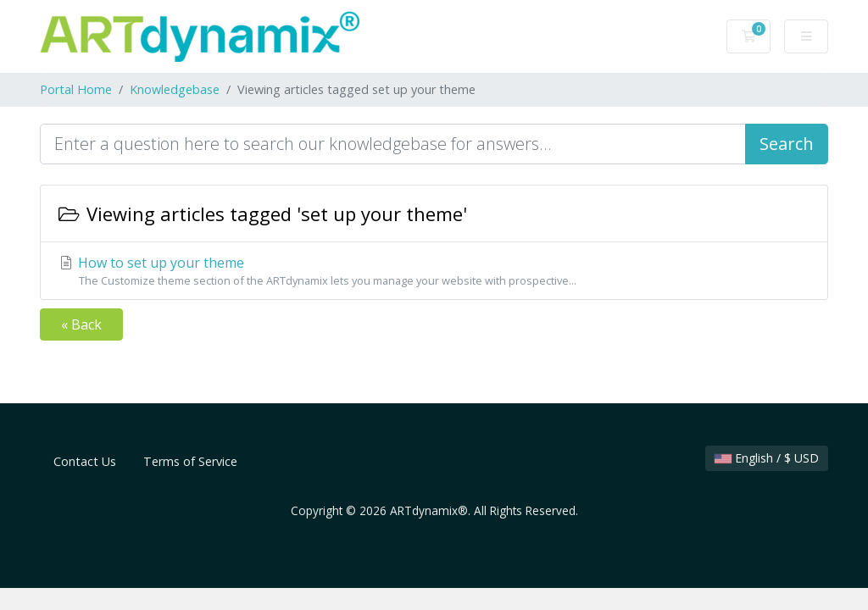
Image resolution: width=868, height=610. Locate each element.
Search (787, 144)
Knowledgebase (175, 89)
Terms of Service (190, 461)
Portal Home (76, 89)
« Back (81, 324)
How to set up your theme (434, 271)
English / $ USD (767, 458)
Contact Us (85, 461)
